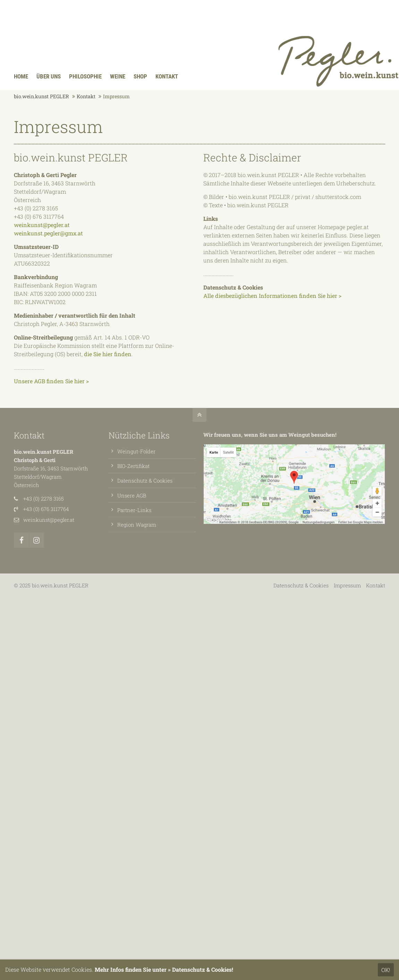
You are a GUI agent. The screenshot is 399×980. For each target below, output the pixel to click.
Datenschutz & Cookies (145, 480)
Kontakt (86, 96)
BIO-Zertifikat (133, 466)
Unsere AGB (132, 495)
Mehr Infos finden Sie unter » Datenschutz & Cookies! (164, 969)
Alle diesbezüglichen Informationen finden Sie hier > (272, 296)
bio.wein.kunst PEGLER (41, 96)
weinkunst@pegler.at (42, 225)
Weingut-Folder (136, 451)
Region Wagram (137, 525)
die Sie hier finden (108, 354)
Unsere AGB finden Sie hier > (51, 381)
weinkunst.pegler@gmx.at (48, 233)
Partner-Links (134, 510)
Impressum (347, 585)
